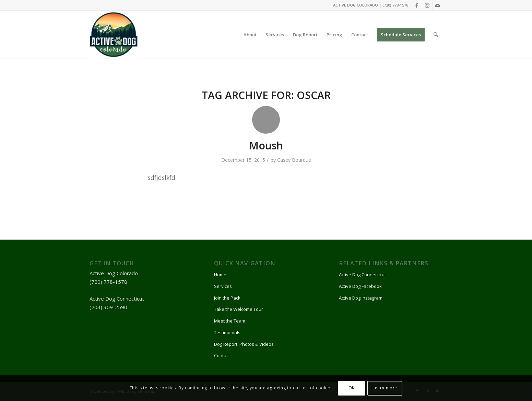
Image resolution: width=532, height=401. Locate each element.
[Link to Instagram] (427, 5)
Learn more (385, 388)
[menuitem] (250, 35)
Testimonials (227, 332)
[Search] (436, 35)
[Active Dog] (114, 35)
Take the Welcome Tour (239, 309)
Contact (222, 355)
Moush (266, 145)
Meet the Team (230, 321)
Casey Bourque (294, 160)
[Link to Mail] (438, 5)
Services (223, 286)
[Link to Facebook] (417, 5)
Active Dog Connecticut (362, 275)
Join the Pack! (228, 298)
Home (220, 275)
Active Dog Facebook (360, 286)
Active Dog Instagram (361, 298)
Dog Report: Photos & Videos (244, 344)
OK (352, 388)
